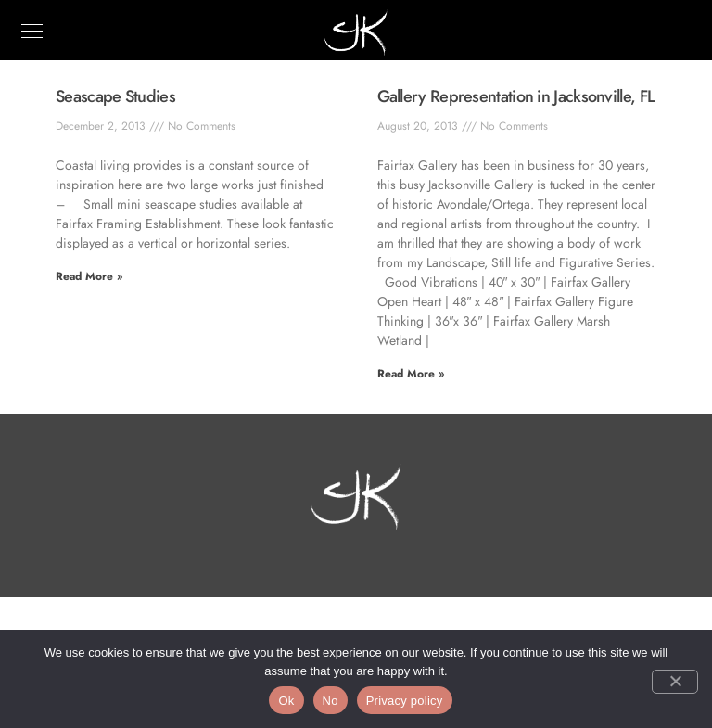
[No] (675, 682)
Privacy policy (405, 701)
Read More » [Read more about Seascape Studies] (89, 276)
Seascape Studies (115, 96)
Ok (286, 701)
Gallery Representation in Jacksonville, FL (516, 96)
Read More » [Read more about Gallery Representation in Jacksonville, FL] (411, 374)
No (331, 701)
